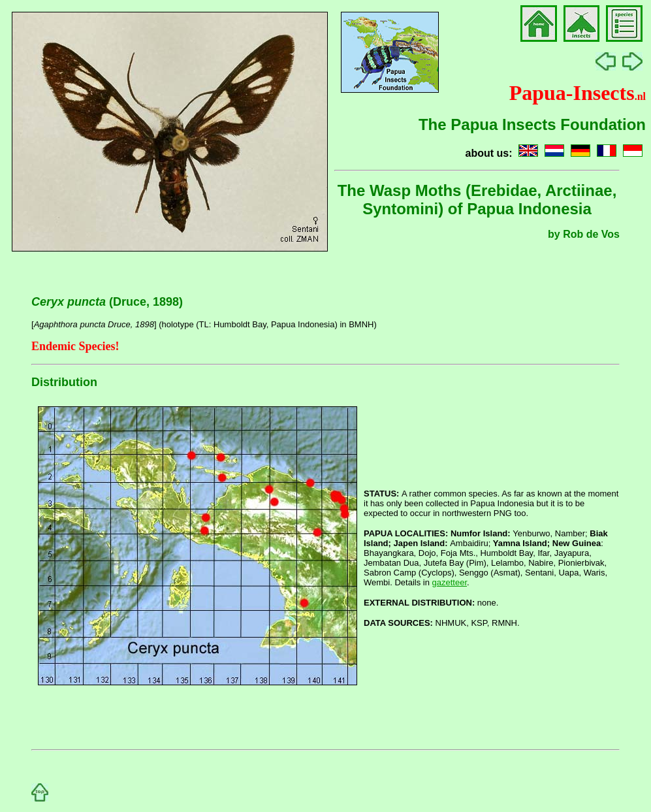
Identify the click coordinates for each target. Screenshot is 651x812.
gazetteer (450, 582)
